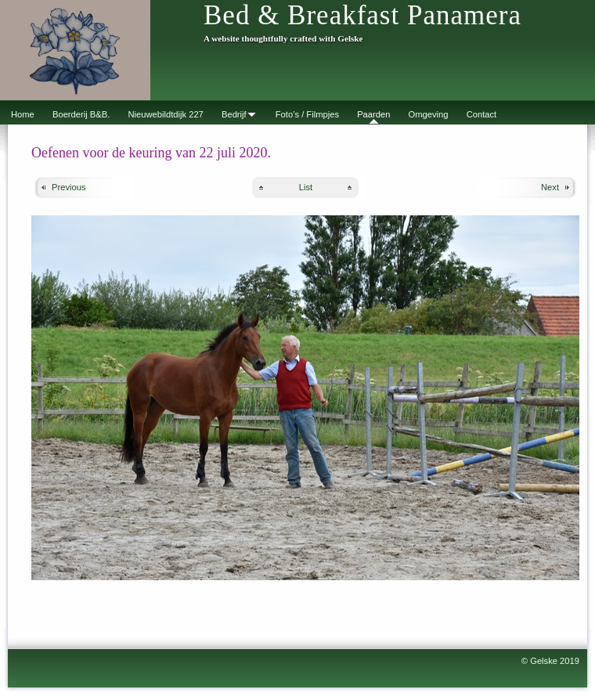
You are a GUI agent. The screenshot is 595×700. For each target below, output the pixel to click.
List (306, 187)
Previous (69, 187)
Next (550, 187)
